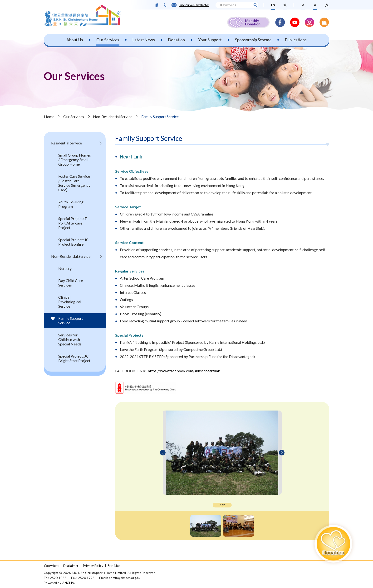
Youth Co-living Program (71, 204)
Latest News (144, 40)
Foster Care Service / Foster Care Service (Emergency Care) (74, 183)
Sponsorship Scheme (253, 40)
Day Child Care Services (71, 283)
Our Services (108, 40)
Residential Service (66, 143)
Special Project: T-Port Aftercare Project (73, 223)
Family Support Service (160, 117)
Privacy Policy (93, 566)
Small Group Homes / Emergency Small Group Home (75, 160)
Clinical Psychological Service (70, 302)
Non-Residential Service (113, 117)
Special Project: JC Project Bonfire (74, 242)
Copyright (51, 566)
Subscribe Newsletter (194, 5)
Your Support (210, 40)
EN (273, 5)
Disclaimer (71, 566)
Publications (296, 40)
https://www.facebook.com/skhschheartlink (184, 371)
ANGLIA (68, 583)
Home (49, 117)
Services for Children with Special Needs (70, 339)
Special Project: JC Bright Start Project (74, 358)
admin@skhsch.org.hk (125, 578)
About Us (75, 40)
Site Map (114, 566)
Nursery (65, 268)
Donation (177, 40)
